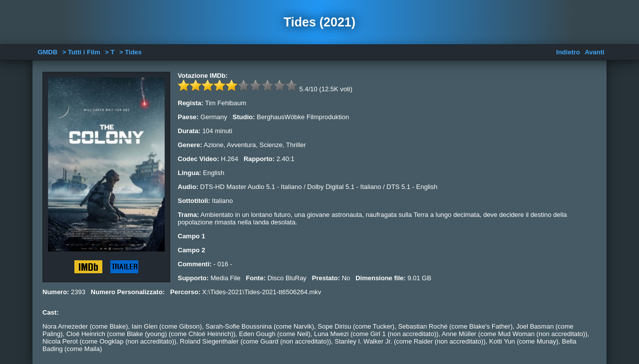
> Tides (131, 52)
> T (110, 52)
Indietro (568, 52)
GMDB (47, 52)
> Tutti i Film (81, 52)
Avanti (594, 52)
